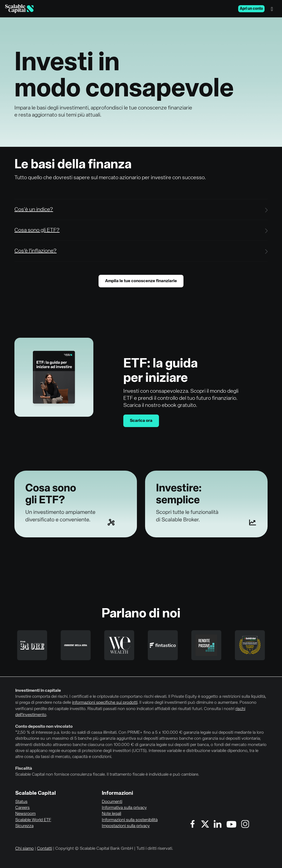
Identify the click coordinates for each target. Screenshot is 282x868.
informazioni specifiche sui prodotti (105, 703)
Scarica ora (141, 421)
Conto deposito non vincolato (44, 727)
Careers (22, 808)
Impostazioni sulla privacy (126, 826)
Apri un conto (251, 9)
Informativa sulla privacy (124, 808)
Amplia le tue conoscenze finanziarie (141, 281)
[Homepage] (19, 9)
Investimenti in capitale (38, 691)
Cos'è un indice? (34, 210)
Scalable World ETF (33, 820)
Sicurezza (24, 826)
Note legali (111, 814)
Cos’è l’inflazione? (36, 251)
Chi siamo (24, 849)
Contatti (45, 849)
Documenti (112, 802)
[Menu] (273, 9)
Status (21, 802)
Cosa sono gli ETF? (37, 230)
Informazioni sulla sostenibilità (130, 820)
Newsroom (25, 814)
